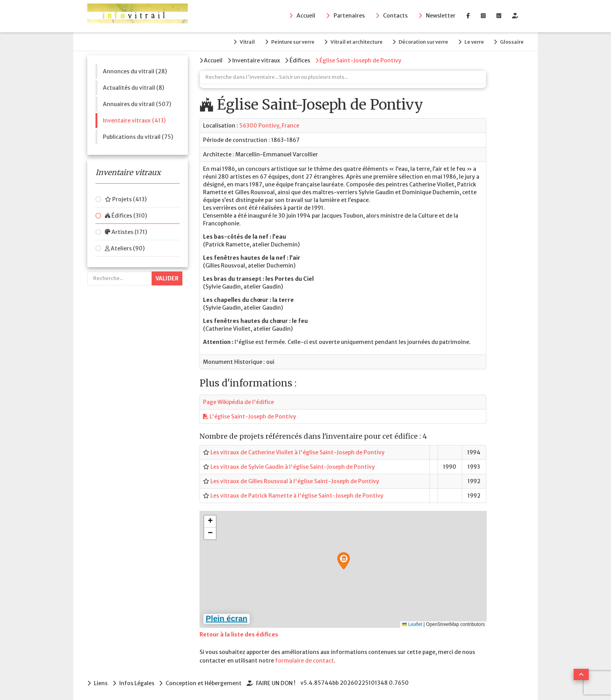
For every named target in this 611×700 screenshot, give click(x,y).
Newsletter (441, 16)
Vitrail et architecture (353, 42)
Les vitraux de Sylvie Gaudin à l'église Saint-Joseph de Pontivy (293, 466)
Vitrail (242, 42)
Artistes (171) (126, 231)
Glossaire (512, 42)
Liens (101, 682)
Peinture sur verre (289, 42)
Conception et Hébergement (205, 682)
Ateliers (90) (125, 248)
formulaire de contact (305, 660)
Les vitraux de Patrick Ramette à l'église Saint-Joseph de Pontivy (297, 494)
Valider (167, 278)
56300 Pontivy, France (269, 125)
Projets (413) (126, 198)
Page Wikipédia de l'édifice (238, 401)
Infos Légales (137, 682)
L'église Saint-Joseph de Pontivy (250, 416)
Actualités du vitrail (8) (133, 87)
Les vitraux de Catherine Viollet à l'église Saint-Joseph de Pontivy (298, 451)
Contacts (395, 16)
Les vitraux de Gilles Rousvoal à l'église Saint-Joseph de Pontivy (295, 480)
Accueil (306, 16)
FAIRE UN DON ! (277, 682)
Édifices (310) (126, 215)
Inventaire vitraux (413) (134, 120)
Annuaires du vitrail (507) (137, 103)
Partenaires (349, 16)
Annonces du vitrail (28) (135, 71)
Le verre (473, 42)
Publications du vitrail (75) (138, 136)
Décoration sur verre (421, 42)
